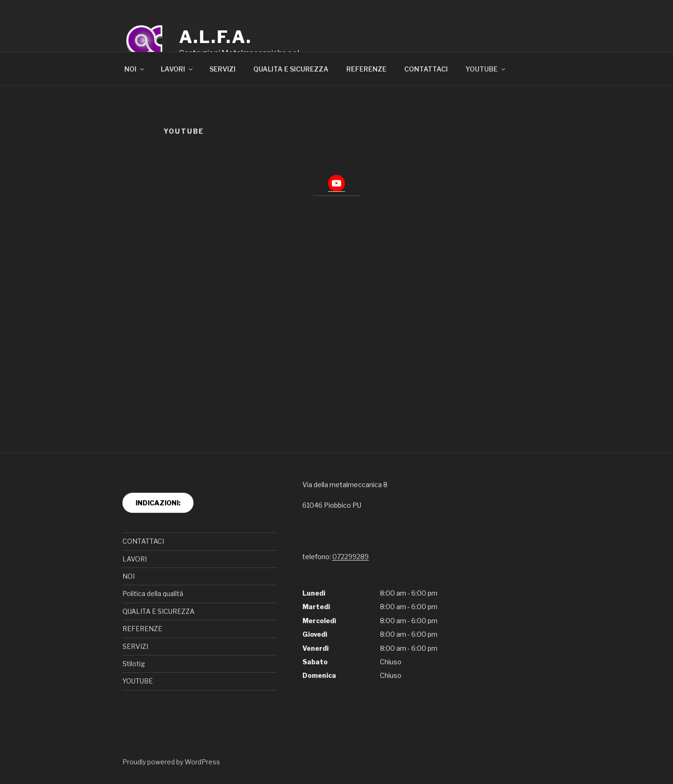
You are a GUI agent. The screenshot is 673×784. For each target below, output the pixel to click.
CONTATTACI (426, 69)
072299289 (351, 557)
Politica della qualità (153, 593)
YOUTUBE (486, 69)
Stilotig (134, 664)
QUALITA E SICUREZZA (291, 69)
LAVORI (177, 69)
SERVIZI (222, 69)
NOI (135, 69)
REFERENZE (366, 69)
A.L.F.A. (215, 37)
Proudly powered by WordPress (171, 762)
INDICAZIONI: (158, 503)
